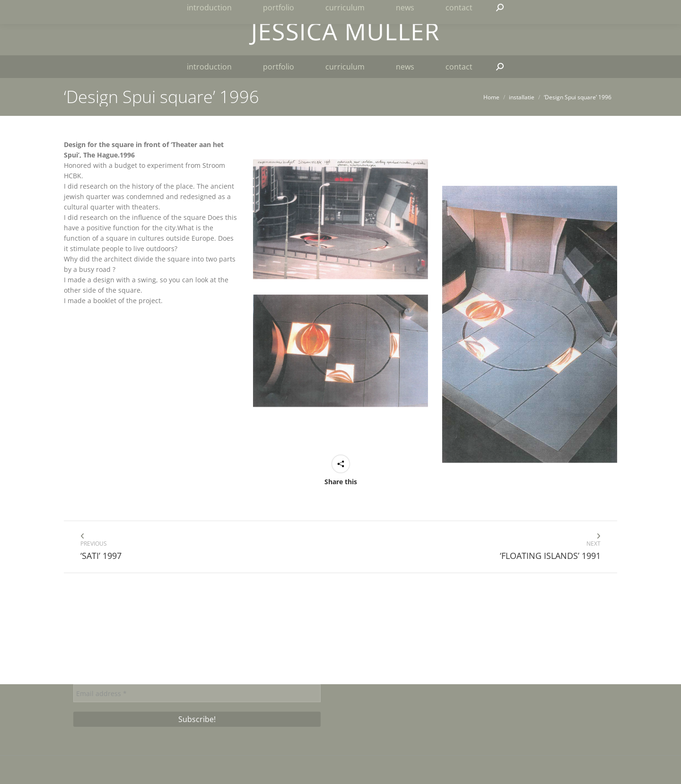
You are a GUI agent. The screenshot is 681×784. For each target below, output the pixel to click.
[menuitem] (587, 10)
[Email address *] (197, 693)
